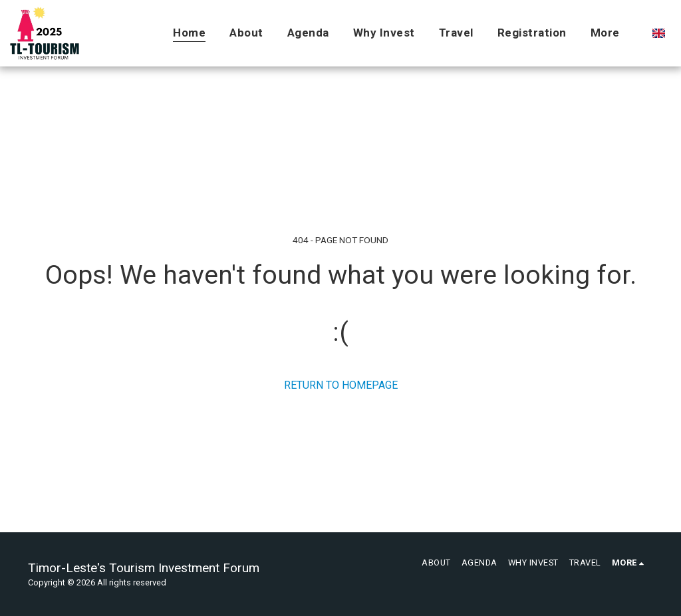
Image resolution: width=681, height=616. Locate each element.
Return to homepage (341, 385)
